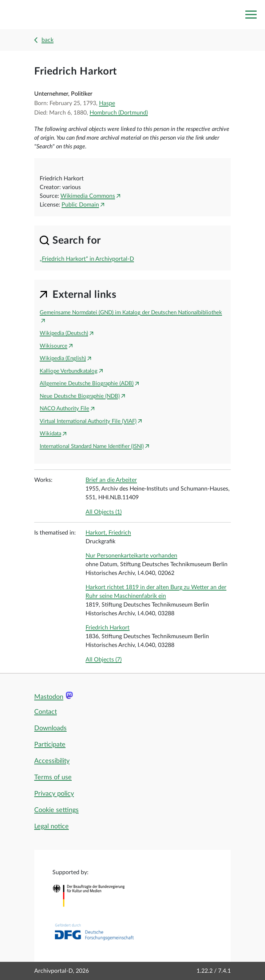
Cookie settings (56, 810)
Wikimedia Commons (88, 196)
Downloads (50, 728)
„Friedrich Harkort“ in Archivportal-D (87, 259)
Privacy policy (54, 794)
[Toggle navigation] (251, 15)
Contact (46, 712)
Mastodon (49, 697)
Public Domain (80, 205)
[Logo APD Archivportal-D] (39, 15)
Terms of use (53, 777)
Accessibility (52, 761)
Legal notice (52, 827)
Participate (50, 745)
